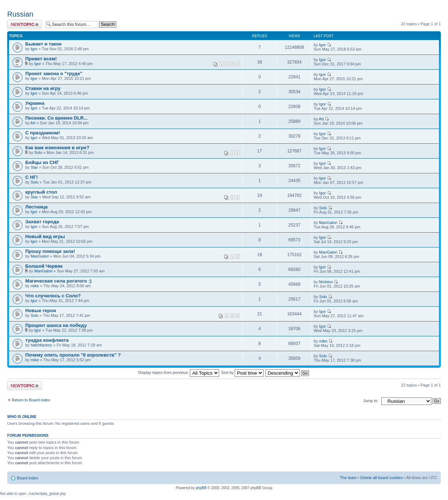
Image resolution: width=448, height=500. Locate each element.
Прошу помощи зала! (50, 251)
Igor (34, 49)
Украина (35, 103)
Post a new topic (25, 24)
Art (33, 123)
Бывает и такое (44, 44)
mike (35, 286)
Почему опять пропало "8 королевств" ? (73, 355)
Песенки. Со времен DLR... (56, 118)
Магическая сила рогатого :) (58, 281)
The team (348, 478)
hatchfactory (42, 345)
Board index (28, 478)
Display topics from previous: (179, 372)
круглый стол (41, 192)
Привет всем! (41, 59)
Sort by (243, 372)
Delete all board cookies (381, 478)
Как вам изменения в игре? (57, 148)
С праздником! (43, 133)
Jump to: (371, 401)
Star (34, 167)
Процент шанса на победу (56, 325)
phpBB (201, 488)
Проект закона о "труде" (54, 74)
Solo (38, 152)
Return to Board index (31, 400)
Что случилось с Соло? (53, 296)
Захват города (42, 222)
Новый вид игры (45, 236)
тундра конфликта (47, 340)
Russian (20, 14)
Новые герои (41, 311)
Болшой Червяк (44, 266)
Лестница (36, 207)
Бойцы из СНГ (42, 162)
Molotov (326, 282)
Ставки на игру (43, 88)
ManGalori (328, 223)
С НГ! (32, 177)
